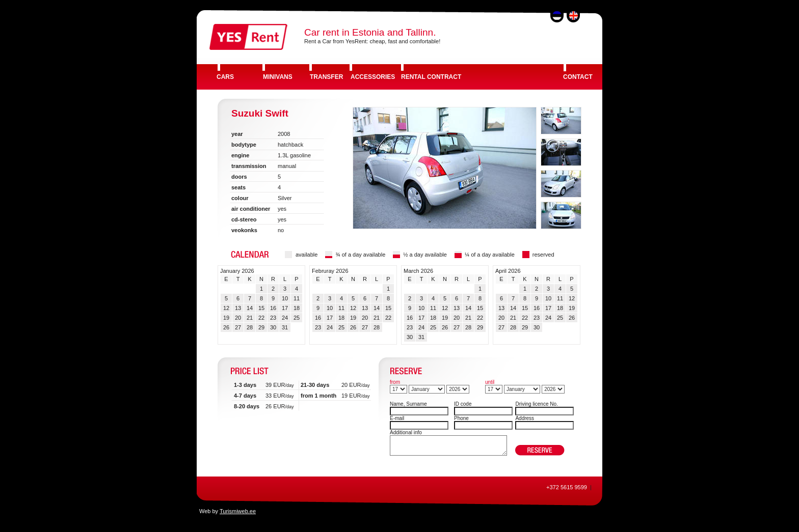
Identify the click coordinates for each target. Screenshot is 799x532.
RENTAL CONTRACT (431, 77)
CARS (225, 77)
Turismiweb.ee (238, 511)
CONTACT (578, 77)
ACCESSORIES (373, 77)
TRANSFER (326, 77)
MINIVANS (278, 77)
